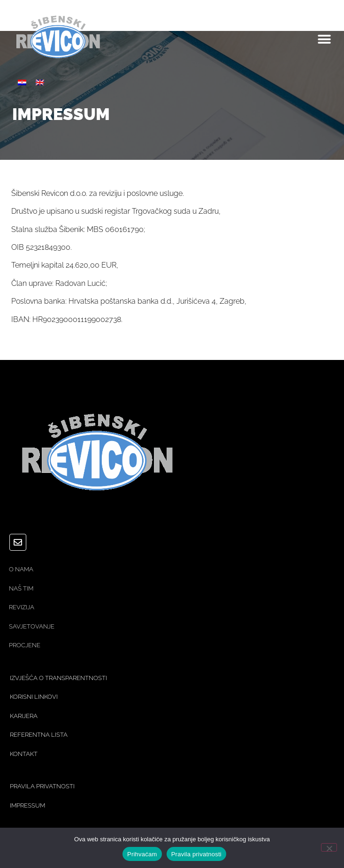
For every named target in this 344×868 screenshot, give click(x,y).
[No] (329, 847)
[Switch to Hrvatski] (22, 82)
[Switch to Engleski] (40, 82)
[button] (324, 40)
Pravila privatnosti (196, 854)
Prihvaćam (142, 854)
